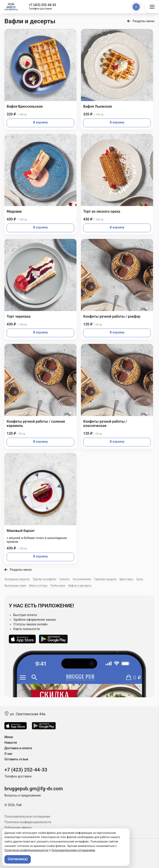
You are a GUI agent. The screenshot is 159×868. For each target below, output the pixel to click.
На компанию (82, 579)
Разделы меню (144, 21)
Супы (140, 579)
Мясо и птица (38, 586)
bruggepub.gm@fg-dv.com (34, 789)
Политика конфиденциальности (28, 822)
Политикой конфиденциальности (26, 850)
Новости (11, 743)
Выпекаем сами (15, 586)
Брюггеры (126, 579)
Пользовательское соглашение (27, 816)
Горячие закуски (105, 579)
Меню (9, 737)
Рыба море (58, 586)
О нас (8, 754)
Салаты (65, 579)
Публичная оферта (18, 828)
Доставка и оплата (18, 748)
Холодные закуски (17, 579)
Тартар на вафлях (44, 579)
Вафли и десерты (80, 586)
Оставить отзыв (16, 759)
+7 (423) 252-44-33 (42, 5)
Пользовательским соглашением (73, 850)
